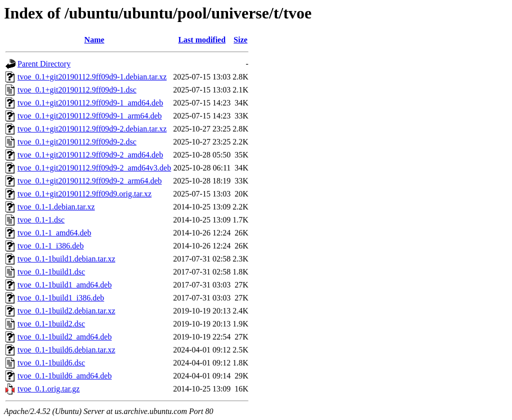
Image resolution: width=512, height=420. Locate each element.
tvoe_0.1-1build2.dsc (51, 324)
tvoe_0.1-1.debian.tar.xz (56, 207)
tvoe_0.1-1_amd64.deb (54, 233)
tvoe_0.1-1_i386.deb (50, 246)
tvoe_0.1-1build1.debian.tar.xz (66, 259)
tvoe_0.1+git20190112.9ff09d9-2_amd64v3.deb (94, 168)
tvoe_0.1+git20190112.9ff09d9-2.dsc (77, 142)
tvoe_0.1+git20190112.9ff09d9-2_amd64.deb (90, 155)
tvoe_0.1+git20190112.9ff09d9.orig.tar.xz (84, 194)
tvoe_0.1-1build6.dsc (51, 363)
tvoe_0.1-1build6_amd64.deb (64, 376)
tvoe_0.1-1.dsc (41, 220)
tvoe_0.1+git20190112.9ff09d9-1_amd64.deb (90, 103)
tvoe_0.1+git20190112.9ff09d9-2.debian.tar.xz (92, 129)
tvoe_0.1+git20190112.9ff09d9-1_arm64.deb (90, 116)
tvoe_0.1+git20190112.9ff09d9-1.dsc (77, 90)
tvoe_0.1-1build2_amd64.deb (64, 337)
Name (94, 40)
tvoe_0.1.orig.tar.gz (48, 389)
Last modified (202, 40)
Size (240, 40)
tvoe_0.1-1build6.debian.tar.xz (66, 350)
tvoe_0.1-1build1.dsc (51, 272)
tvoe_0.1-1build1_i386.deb (61, 298)
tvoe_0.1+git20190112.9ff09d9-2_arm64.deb (90, 181)
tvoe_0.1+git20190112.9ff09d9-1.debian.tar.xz (92, 77)
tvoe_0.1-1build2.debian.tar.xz (66, 311)
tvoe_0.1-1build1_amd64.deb (64, 285)
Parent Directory (44, 64)
